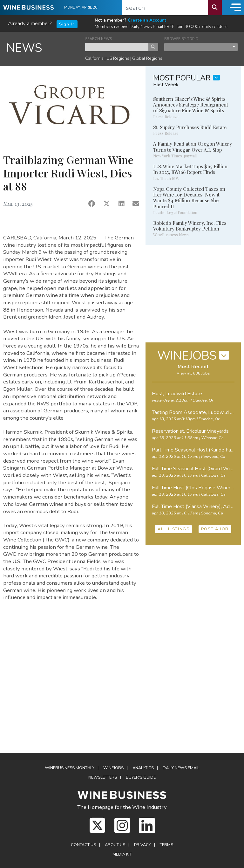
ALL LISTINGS (173, 529)
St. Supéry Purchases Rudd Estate (190, 127)
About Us (115, 845)
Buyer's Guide (141, 777)
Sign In (67, 24)
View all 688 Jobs (193, 373)
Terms (166, 845)
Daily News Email (181, 768)
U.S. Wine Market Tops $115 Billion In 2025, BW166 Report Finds (190, 169)
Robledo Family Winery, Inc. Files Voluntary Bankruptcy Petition (190, 226)
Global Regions (147, 58)
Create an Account (147, 20)
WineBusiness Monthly (70, 768)
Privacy (142, 845)
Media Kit (122, 854)
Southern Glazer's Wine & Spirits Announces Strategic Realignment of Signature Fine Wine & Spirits (191, 105)
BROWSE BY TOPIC (181, 39)
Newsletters (103, 777)
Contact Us (83, 845)
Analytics (143, 768)
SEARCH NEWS (98, 39)
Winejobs (113, 768)
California (94, 58)
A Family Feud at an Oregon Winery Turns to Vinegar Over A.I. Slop (193, 147)
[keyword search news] (117, 47)
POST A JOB (215, 529)
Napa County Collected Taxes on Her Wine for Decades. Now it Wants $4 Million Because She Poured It (189, 198)
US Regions (118, 58)
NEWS (24, 48)
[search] (165, 8)
